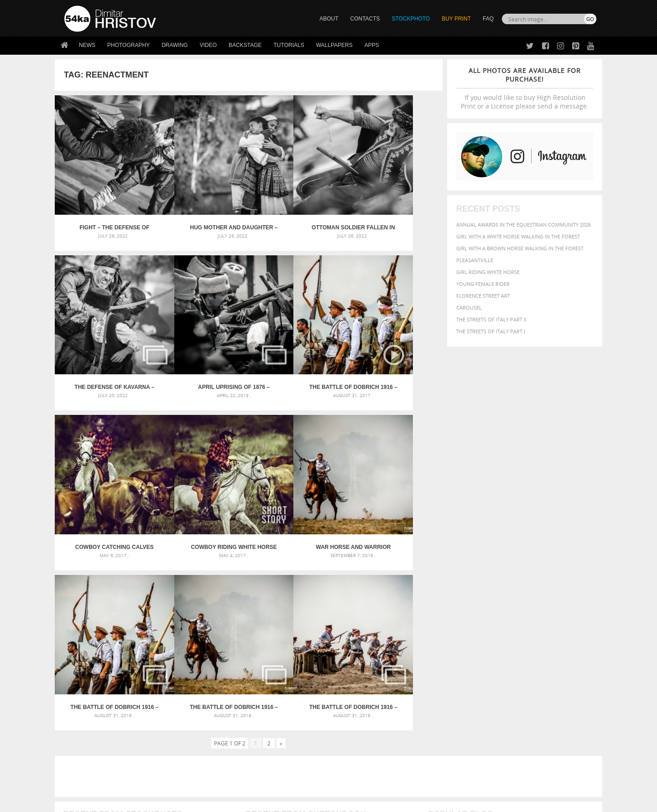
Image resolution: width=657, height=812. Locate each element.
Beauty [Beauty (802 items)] (441, 612)
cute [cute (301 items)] (554, 613)
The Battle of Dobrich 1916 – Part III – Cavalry (297, 480)
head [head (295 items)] (434, 630)
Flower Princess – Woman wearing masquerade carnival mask (146, 646)
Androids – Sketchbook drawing (290, 603)
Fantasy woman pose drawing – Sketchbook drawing (318, 613)
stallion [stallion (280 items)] (569, 639)
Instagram (352, 727)
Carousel (469, 308)
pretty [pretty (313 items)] (541, 639)
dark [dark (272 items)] (566, 613)
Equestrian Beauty (159, 781)
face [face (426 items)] (513, 621)
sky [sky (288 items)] (554, 639)
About (205, 703)
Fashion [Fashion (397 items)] (533, 621)
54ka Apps (77, 748)
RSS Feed (254, 781)
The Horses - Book (88, 737)
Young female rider (483, 284)
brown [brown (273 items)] (499, 613)
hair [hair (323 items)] (589, 621)
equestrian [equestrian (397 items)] (469, 621)
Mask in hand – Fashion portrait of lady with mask (132, 624)
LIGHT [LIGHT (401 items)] (468, 630)
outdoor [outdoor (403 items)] (566, 630)
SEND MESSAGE (516, 721)
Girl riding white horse (488, 272)
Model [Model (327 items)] (505, 630)
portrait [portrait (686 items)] (515, 638)
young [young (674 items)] (512, 647)
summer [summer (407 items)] (440, 648)
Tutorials (289, 45)
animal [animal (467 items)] (439, 603)
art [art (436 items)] (457, 603)
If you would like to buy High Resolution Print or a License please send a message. (525, 88)
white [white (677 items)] (463, 647)
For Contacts (215, 748)
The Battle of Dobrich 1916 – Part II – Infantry (394, 480)
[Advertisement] (330, 549)
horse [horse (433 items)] (450, 630)
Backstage (245, 45)
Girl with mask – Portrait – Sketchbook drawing (311, 624)
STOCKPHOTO (411, 19)
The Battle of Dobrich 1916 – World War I (200, 342)
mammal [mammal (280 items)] (487, 630)
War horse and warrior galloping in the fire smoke (103, 480)
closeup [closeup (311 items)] (518, 613)
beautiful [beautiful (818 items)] (558, 602)
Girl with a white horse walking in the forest (518, 236)
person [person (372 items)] (488, 639)
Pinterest (351, 739)
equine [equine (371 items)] (496, 621)
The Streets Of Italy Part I (491, 331)
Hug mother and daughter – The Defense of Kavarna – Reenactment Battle (200, 205)
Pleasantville (475, 260)
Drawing (175, 45)
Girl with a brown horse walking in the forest (520, 248)
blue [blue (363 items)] (483, 613)
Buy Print (456, 19)
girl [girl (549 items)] (576, 621)
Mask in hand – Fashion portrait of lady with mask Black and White (146, 613)
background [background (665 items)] (514, 602)
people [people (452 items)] (467, 639)
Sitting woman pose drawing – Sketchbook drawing (316, 646)
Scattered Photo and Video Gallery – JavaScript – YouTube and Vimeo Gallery (146, 603)
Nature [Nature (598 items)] (527, 629)
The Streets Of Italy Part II (491, 319)
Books (205, 726)
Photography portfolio (97, 726)
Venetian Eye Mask (214, 781)
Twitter (349, 703)
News (87, 45)
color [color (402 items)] (538, 613)
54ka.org (140, 802)
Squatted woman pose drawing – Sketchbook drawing (320, 635)
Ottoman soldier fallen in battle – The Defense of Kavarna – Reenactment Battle (297, 205)
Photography (128, 45)
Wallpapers (334, 45)
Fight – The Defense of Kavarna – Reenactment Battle (103, 205)
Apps (372, 45)
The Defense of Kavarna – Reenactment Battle (394, 205)
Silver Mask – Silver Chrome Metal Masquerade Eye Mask (139, 635)
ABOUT (329, 19)
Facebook (352, 715)
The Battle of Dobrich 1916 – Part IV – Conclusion (200, 480)
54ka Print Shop (85, 703)
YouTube (350, 751)
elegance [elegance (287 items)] (439, 622)
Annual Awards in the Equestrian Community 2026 (524, 225)
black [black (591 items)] (466, 612)
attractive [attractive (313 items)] (476, 603)
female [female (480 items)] (557, 621)
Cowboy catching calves (297, 342)
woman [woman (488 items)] (487, 648)
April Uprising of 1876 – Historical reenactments (103, 342)
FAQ (488, 19)
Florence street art (483, 296)
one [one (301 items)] (546, 630)
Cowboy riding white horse (394, 342)
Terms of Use (190, 802)
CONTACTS (365, 19)
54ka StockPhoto (87, 714)
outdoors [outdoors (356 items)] (442, 639)
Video (208, 45)
